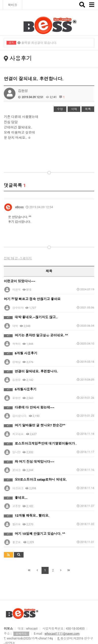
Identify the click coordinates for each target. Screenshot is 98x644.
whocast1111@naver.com (62, 634)
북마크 (12, 5)
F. (59, 638)
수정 (60, 109)
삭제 (74, 109)
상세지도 (21, 634)
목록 (88, 109)
